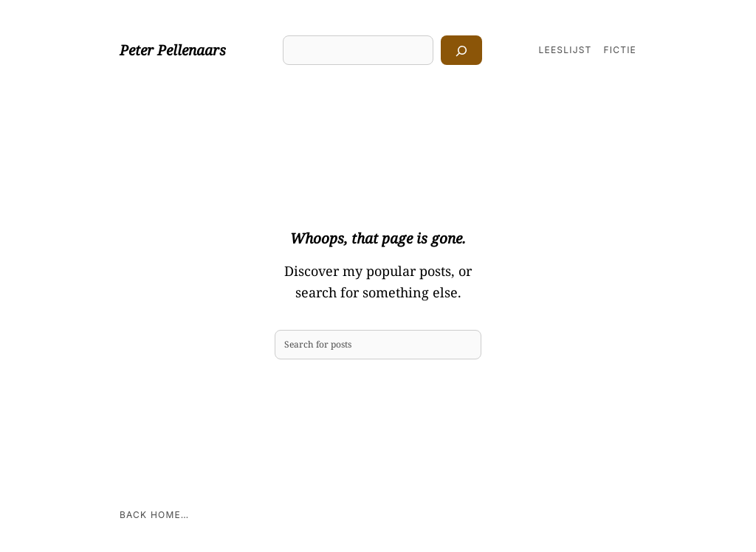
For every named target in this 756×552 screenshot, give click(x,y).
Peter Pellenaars (173, 50)
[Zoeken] (461, 50)
